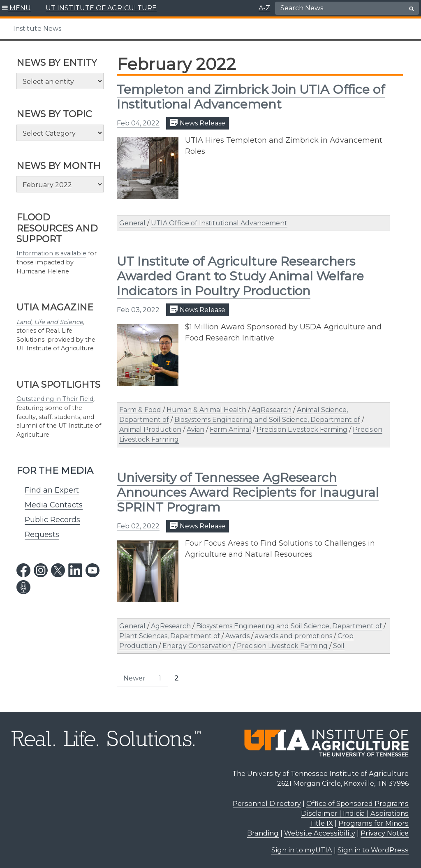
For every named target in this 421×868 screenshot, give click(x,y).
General (132, 223)
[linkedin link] (75, 570)
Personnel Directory (267, 803)
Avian (195, 429)
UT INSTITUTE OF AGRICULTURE (101, 8)
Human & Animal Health (206, 410)
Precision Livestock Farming (302, 429)
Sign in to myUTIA (302, 850)
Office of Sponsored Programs (357, 803)
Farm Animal (230, 429)
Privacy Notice (385, 833)
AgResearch (272, 410)
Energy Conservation (197, 646)
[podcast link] (23, 587)
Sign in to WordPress (373, 850)
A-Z (264, 8)
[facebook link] (23, 570)
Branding (263, 833)
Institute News (37, 29)
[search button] (412, 9)
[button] (17, 8)
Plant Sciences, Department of (170, 636)
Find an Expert (52, 490)
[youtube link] (93, 570)
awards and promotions (294, 636)
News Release (198, 123)
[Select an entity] (60, 81)
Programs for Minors (374, 823)
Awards (237, 636)
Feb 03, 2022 (138, 310)
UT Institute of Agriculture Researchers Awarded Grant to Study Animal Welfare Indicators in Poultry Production (240, 276)
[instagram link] (41, 570)
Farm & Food (140, 410)
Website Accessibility (320, 833)
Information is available (51, 253)
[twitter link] (58, 570)
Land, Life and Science (50, 322)
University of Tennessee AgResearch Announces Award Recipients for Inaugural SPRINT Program (248, 492)
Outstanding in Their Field (55, 399)
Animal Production (150, 429)
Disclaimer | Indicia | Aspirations (355, 813)
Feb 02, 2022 (138, 526)
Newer (134, 678)
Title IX (321, 823)
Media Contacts (54, 505)
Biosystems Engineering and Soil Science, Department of (267, 420)
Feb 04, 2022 (138, 123)
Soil (339, 646)
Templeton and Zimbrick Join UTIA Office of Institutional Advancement (251, 97)
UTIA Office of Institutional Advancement (219, 223)
